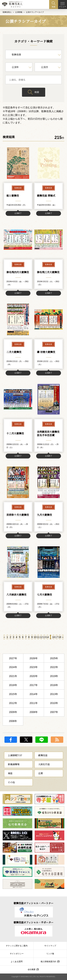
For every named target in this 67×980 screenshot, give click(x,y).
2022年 (54, 667)
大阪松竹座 (44, 764)
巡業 (41, 773)
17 (57, 637)
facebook (11, 740)
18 (60, 637)
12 (41, 637)
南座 (10, 773)
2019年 (54, 676)
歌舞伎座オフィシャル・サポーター (33, 922)
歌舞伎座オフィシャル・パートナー (33, 903)
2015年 (13, 694)
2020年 (33, 676)
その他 (11, 782)
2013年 (54, 694)
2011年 (33, 703)
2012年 (13, 703)
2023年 (33, 667)
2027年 (13, 658)
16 (54, 637)
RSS (57, 740)
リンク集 (50, 954)
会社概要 (32, 969)
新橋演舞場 (14, 764)
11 (38, 637)
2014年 (33, 694)
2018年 (13, 685)
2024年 (13, 667)
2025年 (54, 658)
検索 (37, 92)
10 (35, 637)
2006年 (13, 721)
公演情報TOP (15, 755)
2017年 (33, 685)
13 (44, 637)
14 (47, 637)
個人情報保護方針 (48, 961)
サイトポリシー (17, 954)
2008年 (33, 712)
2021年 (13, 676)
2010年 (54, 703)
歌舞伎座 (43, 755)
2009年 (13, 712)
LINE (42, 740)
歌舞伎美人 (7, 12)
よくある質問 (17, 961)
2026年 (33, 658)
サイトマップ (50, 946)
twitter (26, 740)
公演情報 (19, 12)
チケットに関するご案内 (17, 946)
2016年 (54, 685)
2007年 (54, 712)
